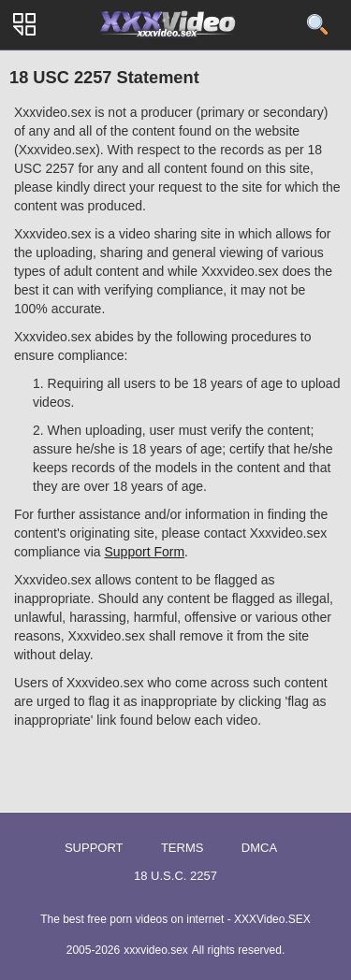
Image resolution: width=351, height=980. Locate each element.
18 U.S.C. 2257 (175, 876)
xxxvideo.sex (156, 950)
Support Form (145, 552)
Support (94, 848)
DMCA (259, 848)
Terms (183, 848)
